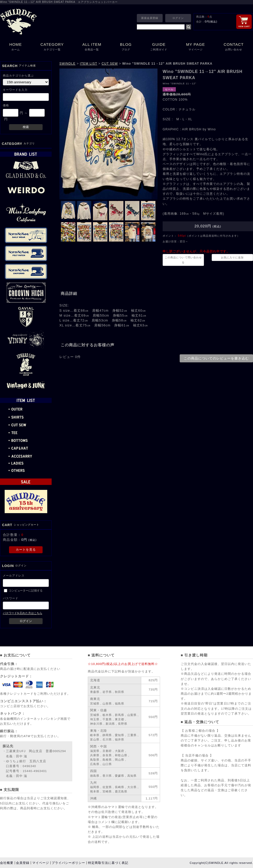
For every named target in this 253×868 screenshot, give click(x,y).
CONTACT (234, 47)
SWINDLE (68, 64)
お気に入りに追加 (232, 257)
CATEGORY (52, 47)
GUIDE (159, 47)
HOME (16, 47)
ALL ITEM (92, 47)
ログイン (178, 18)
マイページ (41, 863)
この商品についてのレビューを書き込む (216, 358)
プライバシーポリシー (68, 863)
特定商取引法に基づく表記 (108, 863)
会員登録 (23, 863)
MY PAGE (196, 47)
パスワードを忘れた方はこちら (22, 613)
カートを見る (26, 550)
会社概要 (7, 863)
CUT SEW (110, 64)
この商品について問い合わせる (183, 260)
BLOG (126, 47)
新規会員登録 (150, 18)
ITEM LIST (89, 64)
